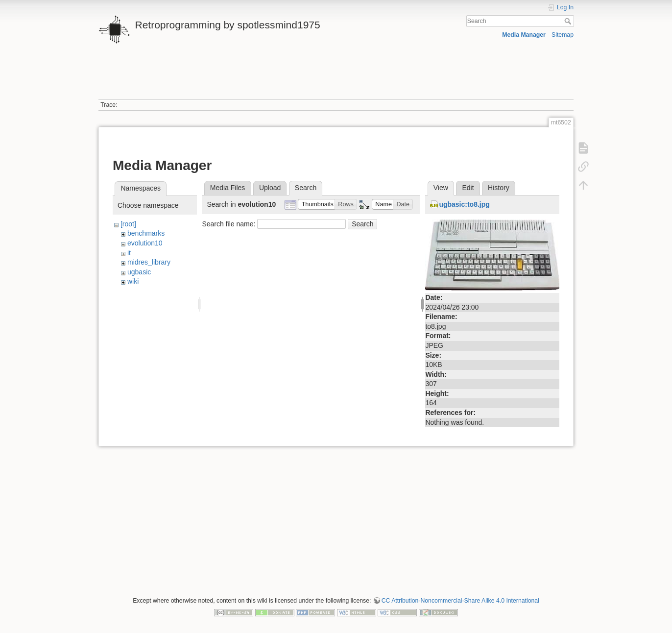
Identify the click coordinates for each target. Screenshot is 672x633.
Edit (468, 188)
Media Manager (524, 35)
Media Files (228, 188)
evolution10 (145, 243)
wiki (133, 281)
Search (569, 21)
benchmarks (146, 233)
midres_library (149, 262)
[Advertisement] (336, 77)
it (129, 253)
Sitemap (563, 35)
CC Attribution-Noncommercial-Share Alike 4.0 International (460, 601)
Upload (270, 188)
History (499, 188)
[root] (128, 224)
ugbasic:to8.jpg (464, 204)
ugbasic (139, 272)
